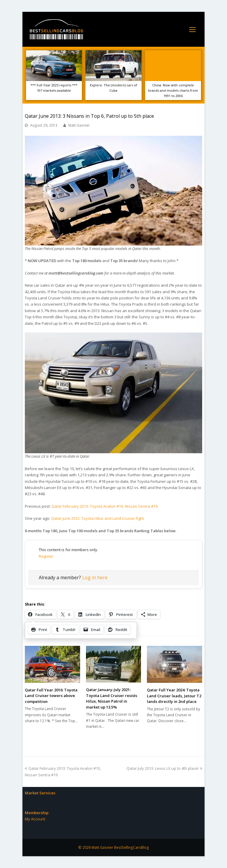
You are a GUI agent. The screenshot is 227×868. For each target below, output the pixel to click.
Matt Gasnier (79, 125)
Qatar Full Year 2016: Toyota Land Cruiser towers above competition (51, 696)
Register (46, 556)
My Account (35, 819)
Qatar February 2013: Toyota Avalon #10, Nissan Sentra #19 (104, 506)
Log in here (95, 577)
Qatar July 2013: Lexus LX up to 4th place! (164, 768)
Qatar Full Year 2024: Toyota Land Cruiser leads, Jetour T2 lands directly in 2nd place (174, 696)
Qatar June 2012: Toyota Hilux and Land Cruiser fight (98, 518)
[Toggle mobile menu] (192, 29)
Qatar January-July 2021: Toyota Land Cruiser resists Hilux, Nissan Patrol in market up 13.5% (112, 698)
